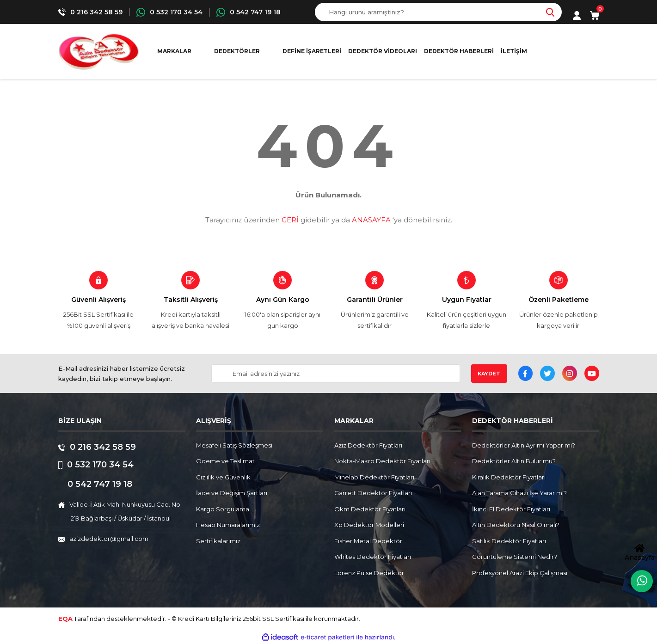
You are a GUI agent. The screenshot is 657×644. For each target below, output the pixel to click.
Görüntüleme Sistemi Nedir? (515, 557)
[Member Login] (577, 15)
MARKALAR (174, 51)
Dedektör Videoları (383, 51)
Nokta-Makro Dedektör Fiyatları (382, 461)
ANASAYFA (371, 220)
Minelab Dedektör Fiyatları (374, 477)
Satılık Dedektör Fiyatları (509, 541)
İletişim (514, 51)
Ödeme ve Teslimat (225, 461)
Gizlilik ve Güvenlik (223, 477)
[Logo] (99, 52)
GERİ (290, 220)
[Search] (438, 12)
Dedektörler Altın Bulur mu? (514, 461)
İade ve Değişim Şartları (232, 493)
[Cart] (595, 15)
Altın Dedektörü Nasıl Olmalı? (516, 525)
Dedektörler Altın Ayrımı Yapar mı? (524, 445)
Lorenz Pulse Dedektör (369, 573)
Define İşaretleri (312, 51)
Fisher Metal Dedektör (368, 541)
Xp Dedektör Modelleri (369, 525)
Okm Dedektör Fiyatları (370, 509)
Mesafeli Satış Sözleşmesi (234, 445)
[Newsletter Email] (335, 374)
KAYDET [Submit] (489, 374)
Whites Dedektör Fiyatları (373, 557)
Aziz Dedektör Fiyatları (368, 445)
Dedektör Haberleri (459, 51)
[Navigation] (241, 51)
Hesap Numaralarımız (228, 525)
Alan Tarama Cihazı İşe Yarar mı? (519, 493)
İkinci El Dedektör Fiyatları (511, 509)
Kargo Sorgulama (223, 509)
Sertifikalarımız (218, 541)
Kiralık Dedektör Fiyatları (509, 477)
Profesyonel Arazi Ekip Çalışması (520, 573)
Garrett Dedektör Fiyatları (373, 493)
